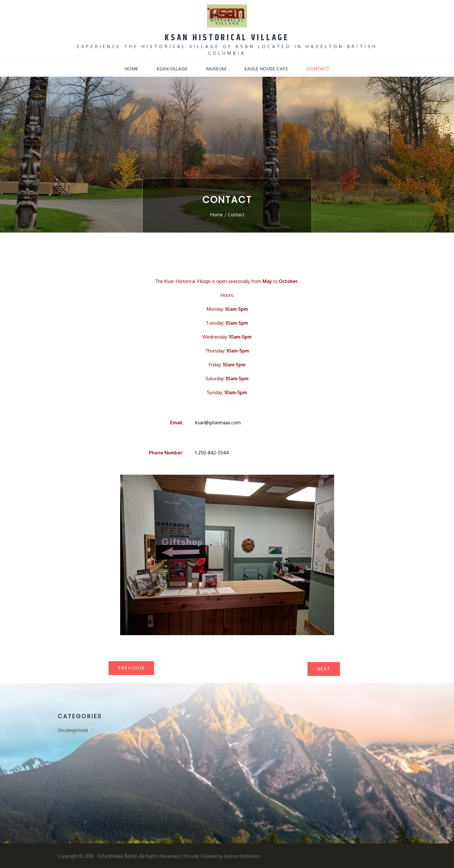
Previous (131, 667)
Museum (216, 68)
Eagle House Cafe (266, 68)
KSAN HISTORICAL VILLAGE (227, 37)
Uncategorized (73, 730)
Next (324, 668)
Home (131, 68)
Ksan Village (172, 68)
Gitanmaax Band (117, 855)
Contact (318, 68)
